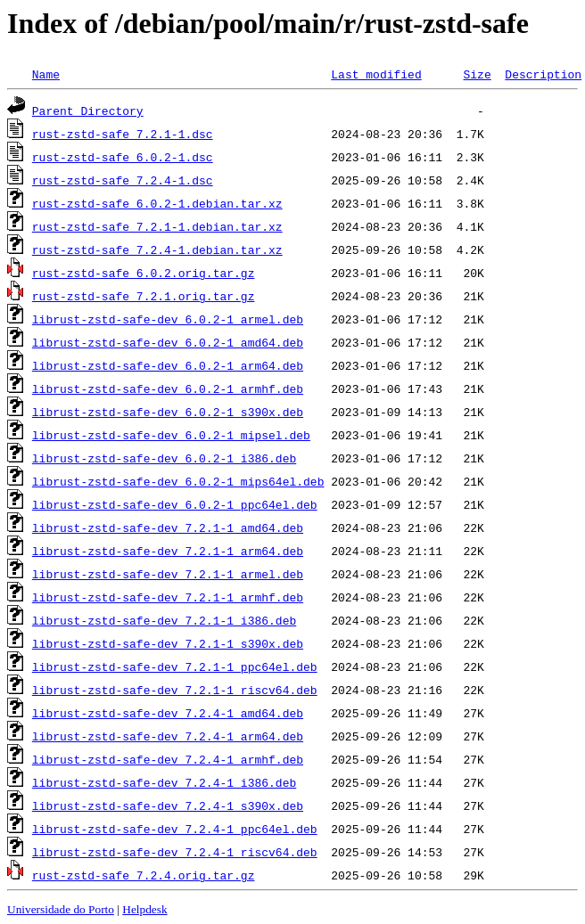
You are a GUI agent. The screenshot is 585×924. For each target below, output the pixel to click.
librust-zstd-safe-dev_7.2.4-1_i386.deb (164, 782)
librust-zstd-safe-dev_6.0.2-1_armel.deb (168, 319)
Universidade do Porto (61, 909)
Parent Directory (88, 110)
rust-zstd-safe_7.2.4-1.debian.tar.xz (157, 249)
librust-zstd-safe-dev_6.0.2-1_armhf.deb (168, 388)
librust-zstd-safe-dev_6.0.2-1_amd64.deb (168, 342)
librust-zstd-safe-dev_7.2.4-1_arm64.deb (168, 736)
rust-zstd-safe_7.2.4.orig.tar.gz (144, 875)
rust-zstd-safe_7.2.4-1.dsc (123, 180)
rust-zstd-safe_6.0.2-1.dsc (123, 157)
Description (543, 74)
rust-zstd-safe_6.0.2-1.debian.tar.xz (157, 203)
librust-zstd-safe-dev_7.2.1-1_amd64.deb (168, 527)
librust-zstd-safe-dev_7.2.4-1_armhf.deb (168, 759)
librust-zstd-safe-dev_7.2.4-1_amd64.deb (168, 713)
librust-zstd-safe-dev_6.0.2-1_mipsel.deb (171, 435)
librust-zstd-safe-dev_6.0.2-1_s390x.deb (168, 412)
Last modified (376, 74)
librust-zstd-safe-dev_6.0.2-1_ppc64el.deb (175, 504)
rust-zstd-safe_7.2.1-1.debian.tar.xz (157, 226)
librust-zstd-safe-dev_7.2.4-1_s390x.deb (168, 805)
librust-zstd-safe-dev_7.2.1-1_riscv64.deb (175, 690)
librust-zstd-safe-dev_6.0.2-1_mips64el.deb (178, 481)
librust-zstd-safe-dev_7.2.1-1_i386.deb (164, 620)
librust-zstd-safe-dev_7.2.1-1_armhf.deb (168, 597)
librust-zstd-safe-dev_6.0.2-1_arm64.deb (168, 365)
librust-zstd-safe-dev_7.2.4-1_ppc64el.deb (175, 829)
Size (477, 74)
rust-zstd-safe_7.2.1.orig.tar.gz (144, 296)
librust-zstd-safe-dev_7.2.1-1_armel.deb (168, 574)
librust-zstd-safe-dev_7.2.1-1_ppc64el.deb (175, 666)
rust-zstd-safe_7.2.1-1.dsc (123, 134)
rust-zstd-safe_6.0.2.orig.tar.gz (144, 273)
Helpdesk (144, 909)
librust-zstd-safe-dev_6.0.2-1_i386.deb (164, 458)
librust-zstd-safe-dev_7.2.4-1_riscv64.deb (175, 852)
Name (46, 74)
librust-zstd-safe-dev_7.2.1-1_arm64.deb (168, 551)
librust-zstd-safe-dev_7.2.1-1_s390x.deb (168, 643)
